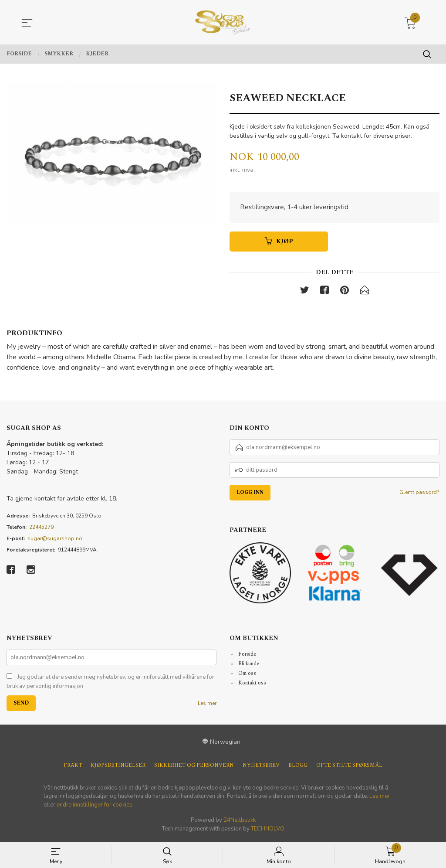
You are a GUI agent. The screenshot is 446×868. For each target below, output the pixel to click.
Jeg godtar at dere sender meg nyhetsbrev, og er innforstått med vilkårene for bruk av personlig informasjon (110, 684)
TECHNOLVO (268, 831)
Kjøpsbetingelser (118, 767)
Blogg (298, 767)
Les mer (207, 705)
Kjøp (279, 243)
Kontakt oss (252, 685)
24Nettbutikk (240, 822)
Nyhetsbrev (261, 767)
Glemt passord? (419, 494)
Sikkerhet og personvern (194, 767)
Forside (247, 656)
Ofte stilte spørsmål (349, 767)
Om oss (247, 675)
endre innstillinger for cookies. (95, 807)
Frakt (73, 767)
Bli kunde (249, 665)
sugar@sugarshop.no (55, 540)
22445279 (41, 529)
